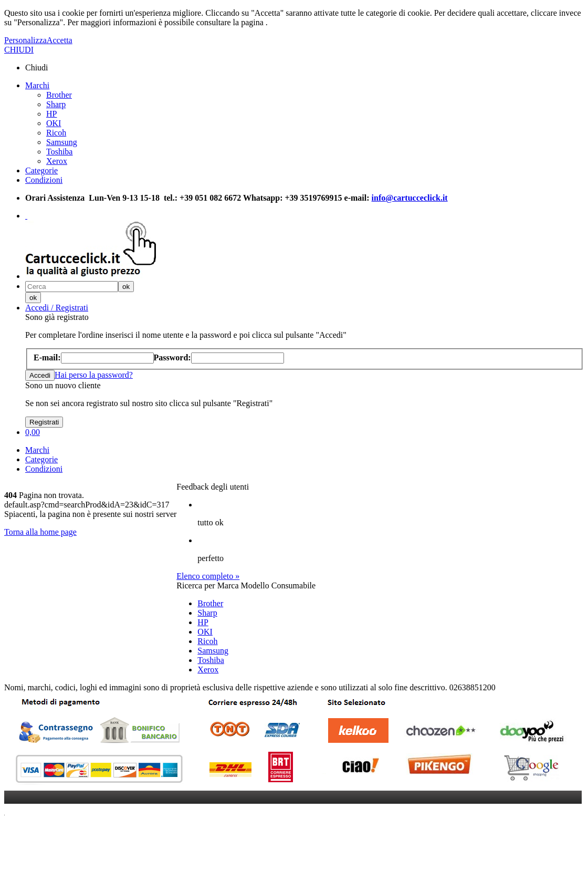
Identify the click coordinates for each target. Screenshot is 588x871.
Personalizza (25, 40)
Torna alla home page (40, 532)
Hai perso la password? (94, 375)
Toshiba (59, 152)
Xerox (57, 161)
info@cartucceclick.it (410, 198)
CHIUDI (19, 50)
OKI (54, 123)
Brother (59, 95)
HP (51, 114)
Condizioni (44, 180)
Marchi (37, 85)
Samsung (62, 142)
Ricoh (56, 133)
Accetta (60, 40)
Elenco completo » (208, 576)
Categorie (41, 170)
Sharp (56, 104)
